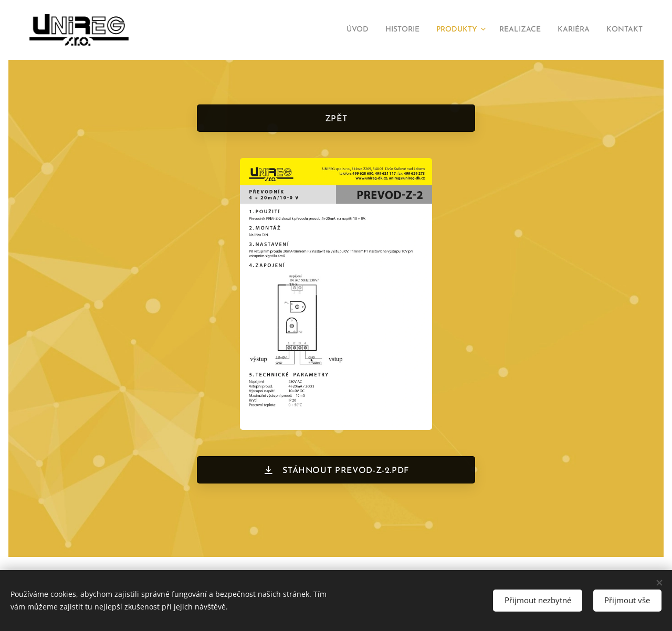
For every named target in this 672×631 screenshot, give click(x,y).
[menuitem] (328, 30)
